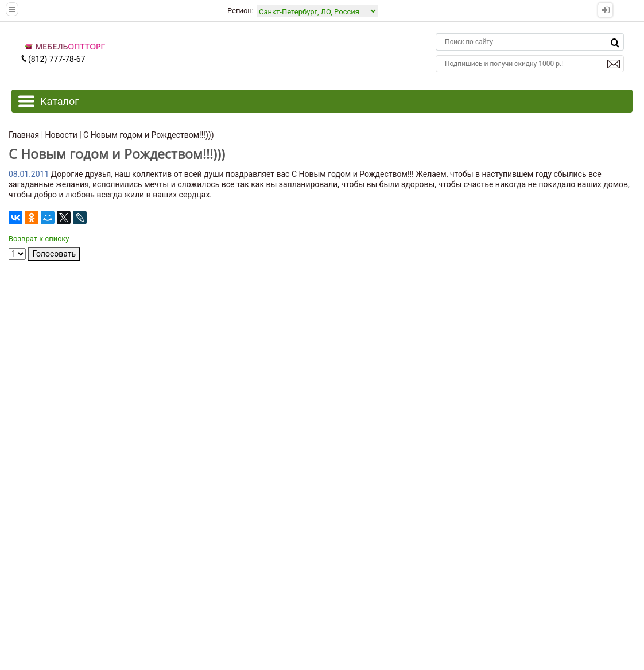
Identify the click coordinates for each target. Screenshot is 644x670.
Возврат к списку (39, 239)
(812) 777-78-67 (53, 59)
